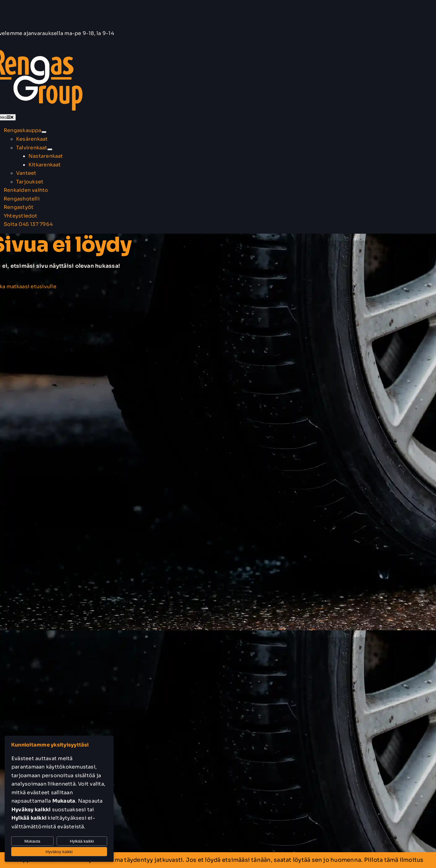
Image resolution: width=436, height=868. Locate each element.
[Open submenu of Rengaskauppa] (44, 132)
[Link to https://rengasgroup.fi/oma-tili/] (2, 45)
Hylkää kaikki (82, 841)
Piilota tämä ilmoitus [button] (394, 860)
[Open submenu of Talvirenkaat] (50, 149)
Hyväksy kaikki (59, 852)
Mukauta (32, 841)
